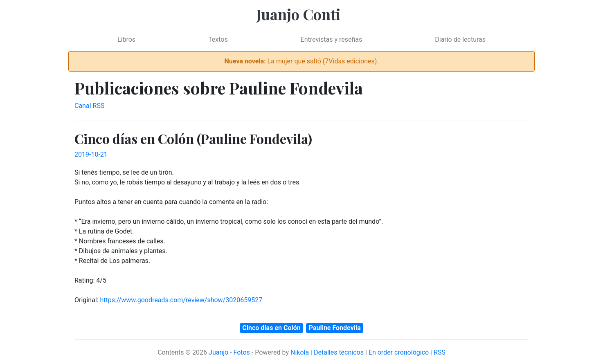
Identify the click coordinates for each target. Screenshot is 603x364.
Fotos (242, 352)
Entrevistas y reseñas (332, 39)
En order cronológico (399, 352)
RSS (440, 352)
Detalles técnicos (339, 352)
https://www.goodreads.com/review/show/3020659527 (181, 300)
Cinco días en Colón (271, 328)
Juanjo (218, 352)
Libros (126, 39)
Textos (218, 39)
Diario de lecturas (460, 39)
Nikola (300, 352)
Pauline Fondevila (335, 328)
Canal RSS (89, 106)
